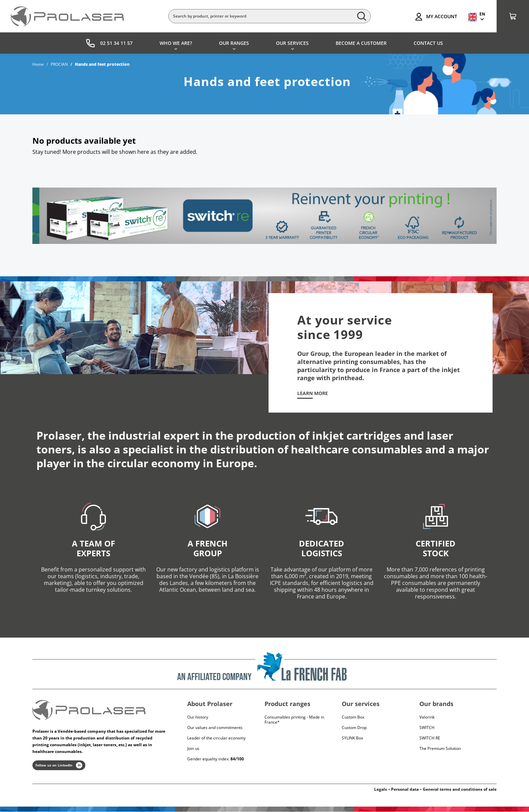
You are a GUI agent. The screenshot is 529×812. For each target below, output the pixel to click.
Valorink (427, 717)
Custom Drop (354, 727)
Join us (193, 748)
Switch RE (430, 738)
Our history (198, 717)
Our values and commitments (215, 727)
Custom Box (353, 717)
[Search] (270, 16)
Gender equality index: (216, 759)
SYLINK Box (352, 738)
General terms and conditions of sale (460, 790)
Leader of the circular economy (216, 738)
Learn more (313, 393)
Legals (381, 790)
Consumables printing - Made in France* (294, 720)
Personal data (405, 790)
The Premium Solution (440, 748)
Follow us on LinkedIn (59, 766)
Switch (427, 727)
